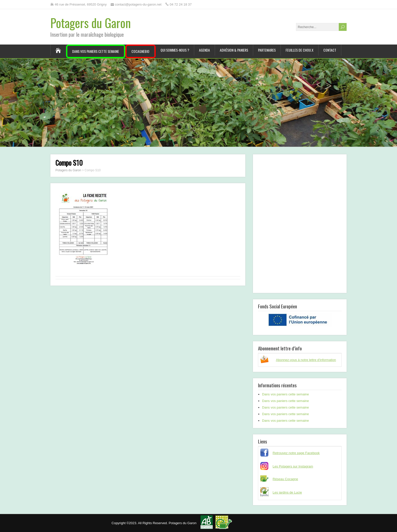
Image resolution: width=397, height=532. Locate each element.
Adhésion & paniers (234, 50)
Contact (330, 50)
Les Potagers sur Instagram (293, 466)
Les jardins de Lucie (287, 492)
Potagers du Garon (91, 23)
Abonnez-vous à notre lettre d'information (306, 360)
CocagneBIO (140, 51)
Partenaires (267, 50)
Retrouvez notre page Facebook (296, 453)
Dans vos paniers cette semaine (96, 51)
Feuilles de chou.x (300, 50)
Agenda (204, 50)
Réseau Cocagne (285, 479)
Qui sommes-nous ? (175, 50)
